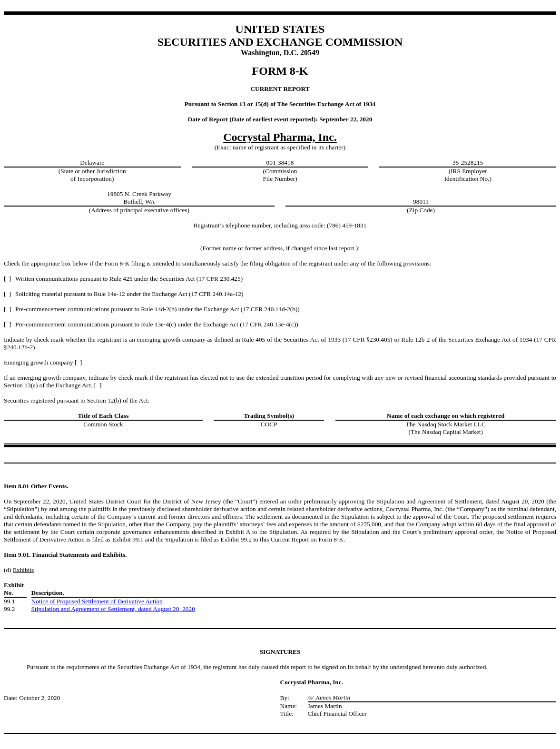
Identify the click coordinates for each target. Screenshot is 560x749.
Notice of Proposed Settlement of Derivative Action (97, 601)
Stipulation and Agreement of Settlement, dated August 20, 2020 (113, 609)
